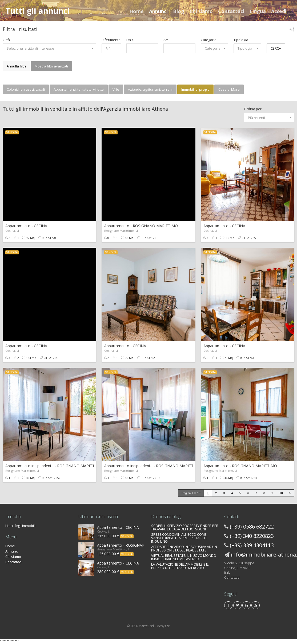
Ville (116, 89)
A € (166, 40)
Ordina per (253, 109)
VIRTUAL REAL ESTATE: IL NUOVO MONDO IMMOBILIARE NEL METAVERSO (184, 557)
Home (137, 11)
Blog (179, 11)
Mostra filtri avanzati (51, 66)
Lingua (258, 11)
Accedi (279, 11)
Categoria (209, 40)
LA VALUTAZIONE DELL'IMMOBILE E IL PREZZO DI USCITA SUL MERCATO (180, 566)
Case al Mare (229, 89)
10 (281, 493)
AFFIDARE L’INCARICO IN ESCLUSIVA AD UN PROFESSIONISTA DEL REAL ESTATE (184, 548)
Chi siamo (201, 11)
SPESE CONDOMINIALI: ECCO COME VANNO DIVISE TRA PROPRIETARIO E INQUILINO (179, 538)
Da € (130, 40)
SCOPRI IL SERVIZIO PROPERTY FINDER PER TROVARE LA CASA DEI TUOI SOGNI (185, 527)
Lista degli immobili (20, 526)
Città (6, 40)
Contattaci (231, 11)
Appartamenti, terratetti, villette (79, 89)
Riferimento (111, 40)
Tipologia (241, 40)
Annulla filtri (16, 66)
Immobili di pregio (195, 89)
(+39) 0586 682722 (252, 527)
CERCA (276, 48)
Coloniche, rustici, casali (26, 89)
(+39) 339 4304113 (252, 545)
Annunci (158, 11)
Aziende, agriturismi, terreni (150, 89)
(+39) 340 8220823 (252, 536)
